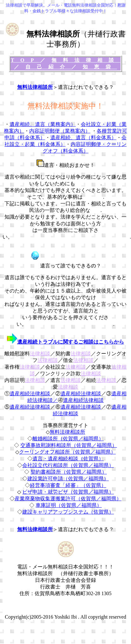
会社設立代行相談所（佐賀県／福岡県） (68, 465)
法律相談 (40, 354)
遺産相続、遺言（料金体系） (83, 138)
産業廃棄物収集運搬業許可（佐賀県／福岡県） (68, 499)
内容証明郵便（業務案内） (60, 131)
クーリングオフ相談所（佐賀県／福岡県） (67, 452)
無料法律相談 (86, 60)
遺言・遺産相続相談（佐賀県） (68, 459)
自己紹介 (48, 67)
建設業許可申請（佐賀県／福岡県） (68, 479)
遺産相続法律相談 (30, 394)
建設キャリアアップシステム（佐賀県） (68, 512)
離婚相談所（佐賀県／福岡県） (68, 439)
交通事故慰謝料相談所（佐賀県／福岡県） (69, 445)
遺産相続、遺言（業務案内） (43, 124)
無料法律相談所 (35, 87)
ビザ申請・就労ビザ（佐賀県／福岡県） (68, 492)
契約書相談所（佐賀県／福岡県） (69, 472)
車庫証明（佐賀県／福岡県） (69, 505)
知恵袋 (100, 67)
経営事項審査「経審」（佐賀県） (68, 485)
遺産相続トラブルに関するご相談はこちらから (71, 342)
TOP (26, 60)
